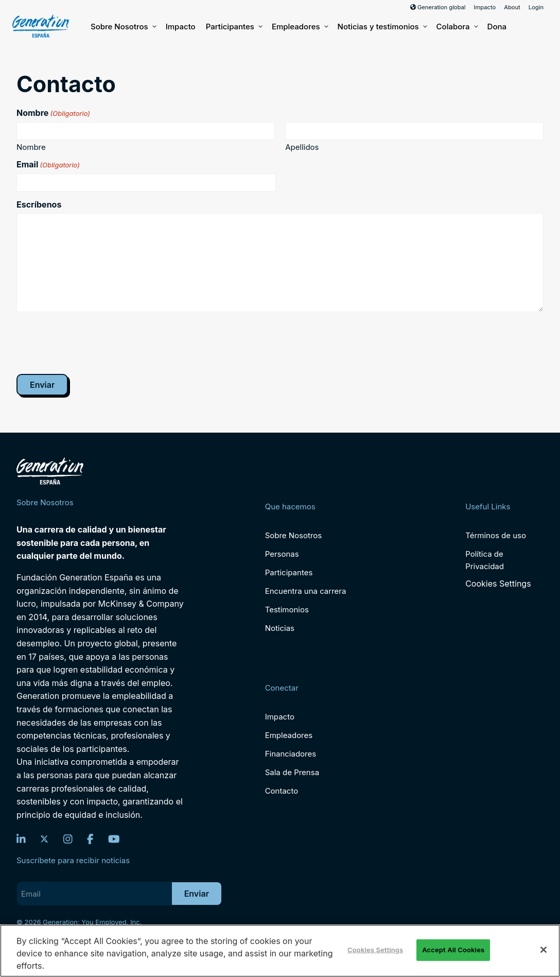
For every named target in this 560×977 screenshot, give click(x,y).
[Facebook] (90, 839)
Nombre (31, 147)
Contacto (282, 791)
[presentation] (95, 342)
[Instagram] (68, 839)
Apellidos (302, 147)
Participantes (234, 27)
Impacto (485, 7)
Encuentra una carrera (306, 591)
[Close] (544, 950)
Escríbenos (39, 204)
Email (48, 164)
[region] (280, 951)
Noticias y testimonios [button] (382, 27)
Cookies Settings (498, 584)
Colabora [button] (457, 27)
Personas (282, 554)
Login (536, 7)
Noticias (280, 628)
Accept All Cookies (453, 950)
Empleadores (300, 27)
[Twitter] (44, 839)
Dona (497, 27)
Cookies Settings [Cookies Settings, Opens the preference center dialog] (375, 950)
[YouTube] (114, 839)
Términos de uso (496, 535)
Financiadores (291, 754)
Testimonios (287, 610)
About (512, 7)
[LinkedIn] (21, 839)
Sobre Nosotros (123, 27)
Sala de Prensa (292, 772)
